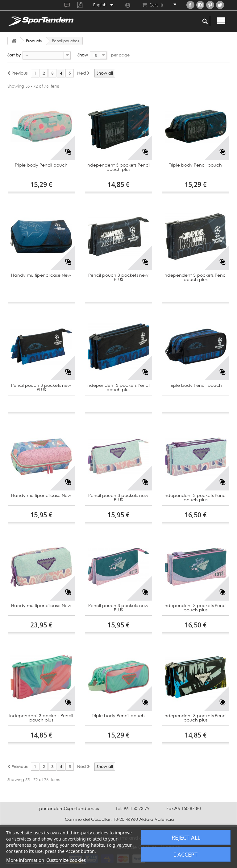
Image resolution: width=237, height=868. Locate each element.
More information (25, 860)
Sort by (14, 55)
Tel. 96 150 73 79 (133, 808)
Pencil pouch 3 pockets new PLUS (118, 277)
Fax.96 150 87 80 (184, 808)
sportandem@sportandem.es (68, 808)
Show (83, 55)
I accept (186, 854)
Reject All (186, 837)
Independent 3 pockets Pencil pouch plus (118, 167)
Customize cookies (66, 860)
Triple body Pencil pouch (41, 165)
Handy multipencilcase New (41, 275)
